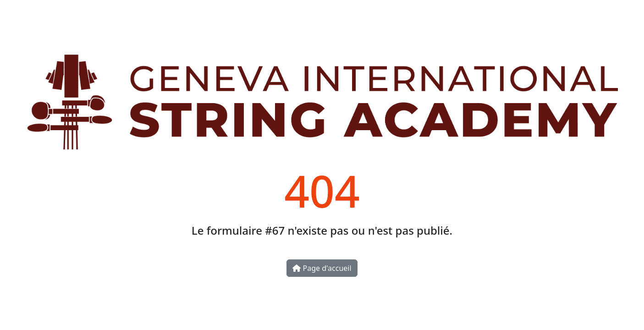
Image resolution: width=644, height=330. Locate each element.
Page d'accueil (322, 268)
